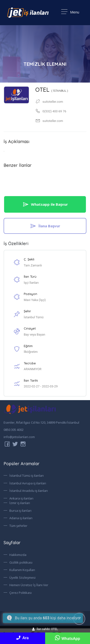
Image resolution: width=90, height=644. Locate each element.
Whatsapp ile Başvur (45, 204)
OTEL (52, 90)
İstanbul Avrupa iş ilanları (28, 483)
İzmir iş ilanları (20, 503)
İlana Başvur (45, 226)
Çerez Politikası (21, 593)
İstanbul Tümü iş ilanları (27, 475)
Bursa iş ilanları (20, 511)
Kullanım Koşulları (22, 570)
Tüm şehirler (18, 526)
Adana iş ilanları (21, 518)
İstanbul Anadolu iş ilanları (29, 491)
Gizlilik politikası (21, 562)
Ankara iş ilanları (21, 498)
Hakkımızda (18, 555)
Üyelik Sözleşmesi (22, 578)
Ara (22, 638)
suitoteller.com (53, 121)
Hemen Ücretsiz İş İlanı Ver (29, 585)
